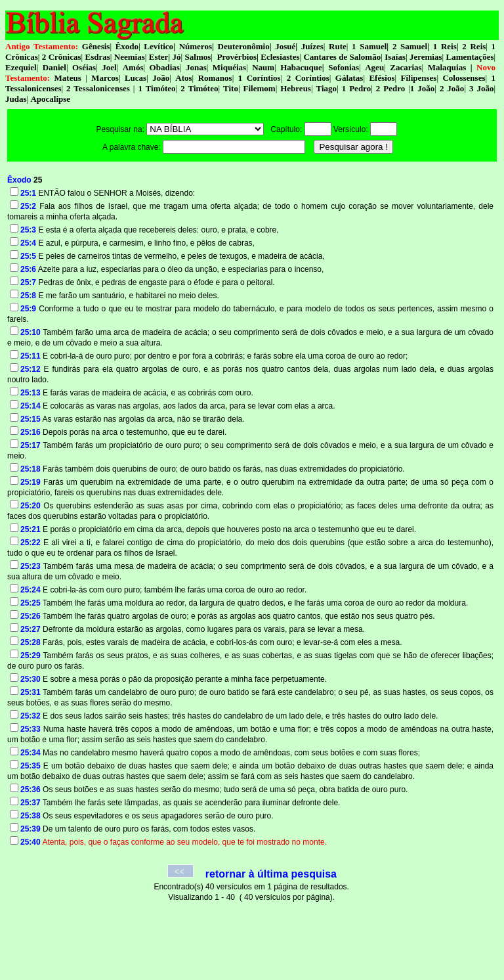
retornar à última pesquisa (271, 874)
